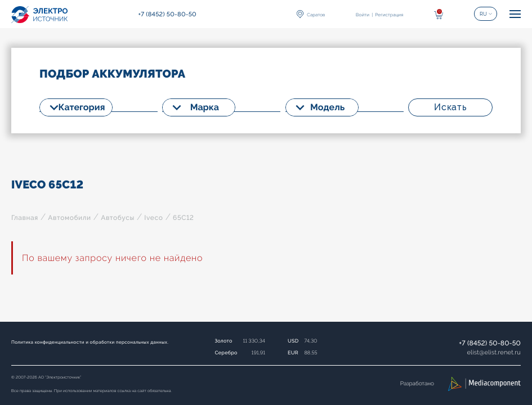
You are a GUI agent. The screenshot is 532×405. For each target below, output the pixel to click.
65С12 (184, 218)
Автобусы (118, 218)
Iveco (153, 218)
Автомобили (69, 218)
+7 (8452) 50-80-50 (490, 343)
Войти (363, 15)
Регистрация (389, 15)
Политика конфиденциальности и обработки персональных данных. (90, 342)
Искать (450, 107)
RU (483, 14)
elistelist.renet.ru (494, 352)
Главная (25, 218)
